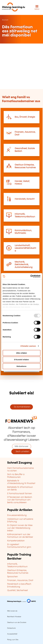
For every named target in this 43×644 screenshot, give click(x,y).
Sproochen (12, 577)
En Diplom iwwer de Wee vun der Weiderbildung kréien (20, 528)
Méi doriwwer (21, 446)
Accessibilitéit (12, 634)
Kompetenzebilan (16, 541)
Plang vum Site (13, 640)
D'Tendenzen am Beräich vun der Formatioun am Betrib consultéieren (20, 500)
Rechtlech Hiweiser (14, 617)
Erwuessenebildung (17, 515)
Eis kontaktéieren (22, 407)
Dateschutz (11, 628)
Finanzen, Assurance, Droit (20, 580)
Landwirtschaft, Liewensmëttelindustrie (25, 248)
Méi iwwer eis (12, 611)
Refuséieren (22, 366)
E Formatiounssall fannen (20, 494)
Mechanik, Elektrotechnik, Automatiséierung (24, 265)
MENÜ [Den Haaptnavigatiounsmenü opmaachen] (37, 9)
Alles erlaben (21, 353)
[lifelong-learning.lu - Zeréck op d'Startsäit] (14, 7)
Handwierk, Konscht (25, 199)
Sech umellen (21, 452)
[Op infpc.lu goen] (21, 602)
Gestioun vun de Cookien (17, 622)
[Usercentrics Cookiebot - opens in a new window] (31, 276)
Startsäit (5, 20)
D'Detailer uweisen (28, 346)
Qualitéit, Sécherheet (18, 590)
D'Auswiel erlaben (21, 360)
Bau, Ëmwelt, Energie (25, 117)
